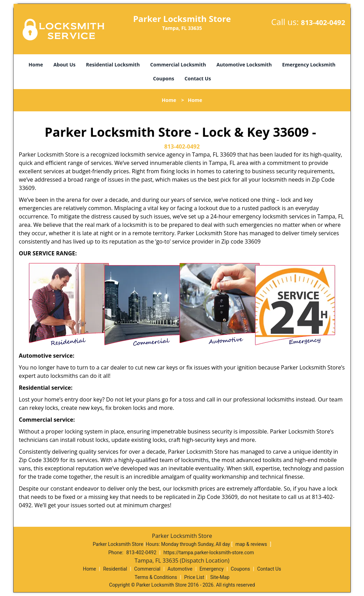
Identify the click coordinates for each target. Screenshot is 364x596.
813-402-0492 (323, 22)
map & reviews (252, 544)
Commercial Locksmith (178, 65)
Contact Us (198, 78)
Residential (115, 569)
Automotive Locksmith (244, 65)
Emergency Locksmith (309, 65)
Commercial (147, 569)
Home (36, 65)
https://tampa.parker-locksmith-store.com (209, 553)
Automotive (180, 569)
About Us (64, 65)
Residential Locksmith (113, 65)
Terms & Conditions (156, 577)
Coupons (164, 78)
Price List (194, 577)
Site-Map (220, 577)
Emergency (211, 569)
